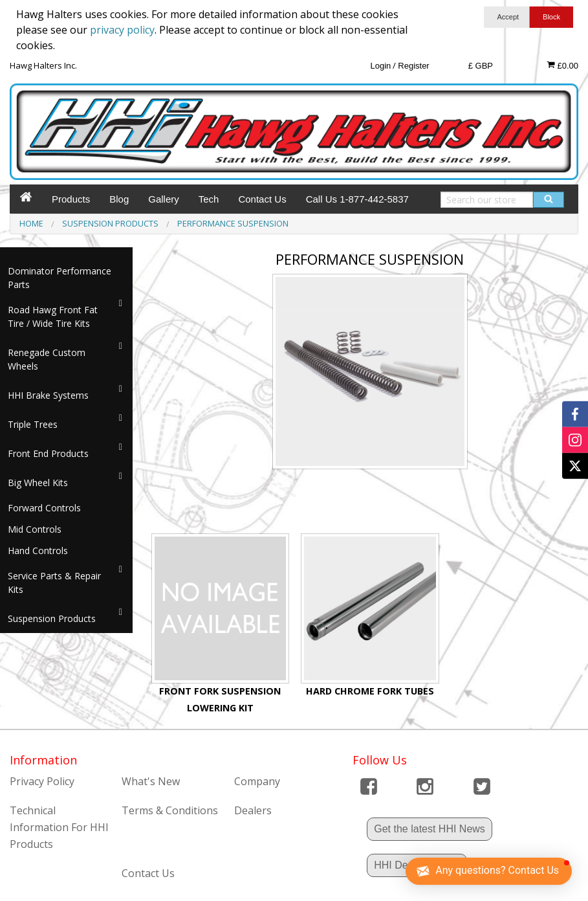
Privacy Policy (42, 781)
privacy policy (122, 30)
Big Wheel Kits (38, 483)
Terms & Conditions (170, 810)
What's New (151, 781)
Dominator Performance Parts (60, 278)
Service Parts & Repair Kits (54, 583)
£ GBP (481, 66)
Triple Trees (33, 424)
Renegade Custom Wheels (47, 359)
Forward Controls (44, 508)
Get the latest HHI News (430, 829)
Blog (119, 199)
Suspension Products (52, 618)
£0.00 (562, 65)
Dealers (253, 810)
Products (71, 199)
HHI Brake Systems (48, 395)
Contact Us (262, 199)
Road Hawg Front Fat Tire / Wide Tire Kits (53, 317)
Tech (209, 199)
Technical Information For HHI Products (59, 827)
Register (413, 66)
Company (257, 781)
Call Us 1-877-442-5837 (357, 199)
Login (380, 66)
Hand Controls (38, 551)
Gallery (164, 199)
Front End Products (48, 453)
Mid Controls (35, 529)
